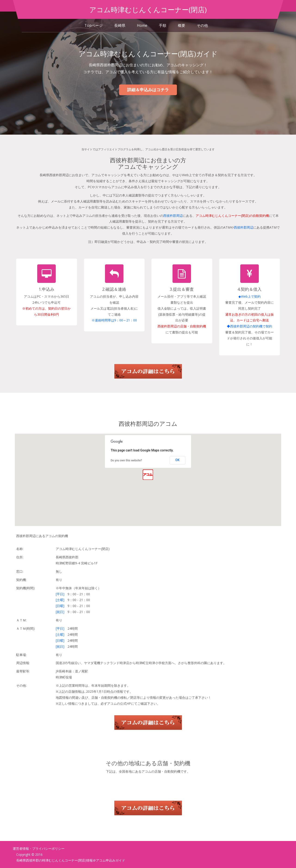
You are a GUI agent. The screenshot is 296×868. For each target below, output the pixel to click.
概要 (182, 25)
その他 (202, 25)
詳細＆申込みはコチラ (148, 90)
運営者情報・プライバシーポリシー (39, 848)
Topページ (94, 25)
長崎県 (120, 25)
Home (142, 25)
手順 (163, 25)
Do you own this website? (126, 460)
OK (177, 460)
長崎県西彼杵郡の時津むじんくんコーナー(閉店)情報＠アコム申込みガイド (71, 860)
